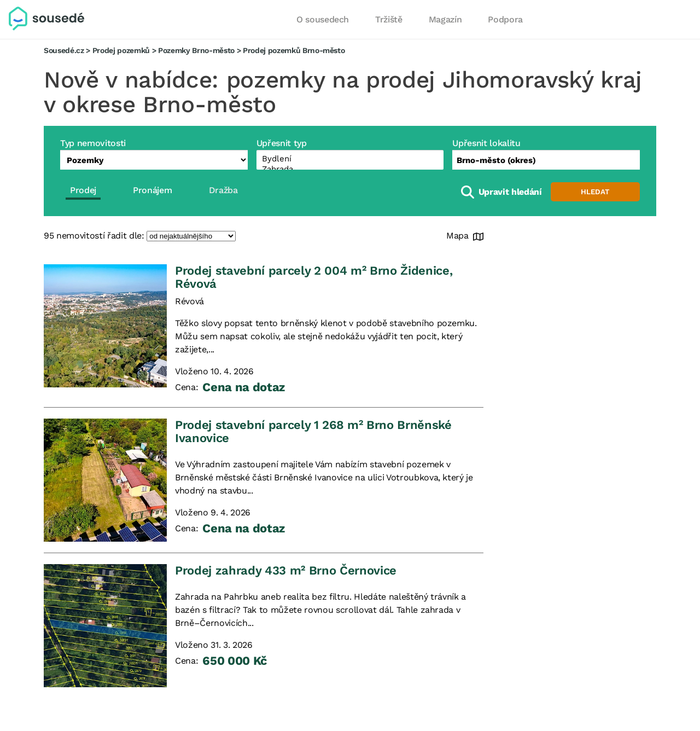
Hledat (595, 192)
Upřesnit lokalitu (486, 143)
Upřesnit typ (282, 143)
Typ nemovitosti (93, 143)
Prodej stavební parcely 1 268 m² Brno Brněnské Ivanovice (313, 431)
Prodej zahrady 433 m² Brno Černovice (286, 570)
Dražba (223, 190)
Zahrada (350, 169)
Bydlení (350, 159)
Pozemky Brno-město (196, 50)
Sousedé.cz (64, 50)
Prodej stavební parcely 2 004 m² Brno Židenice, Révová (314, 277)
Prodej (83, 190)
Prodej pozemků (121, 50)
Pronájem (152, 190)
